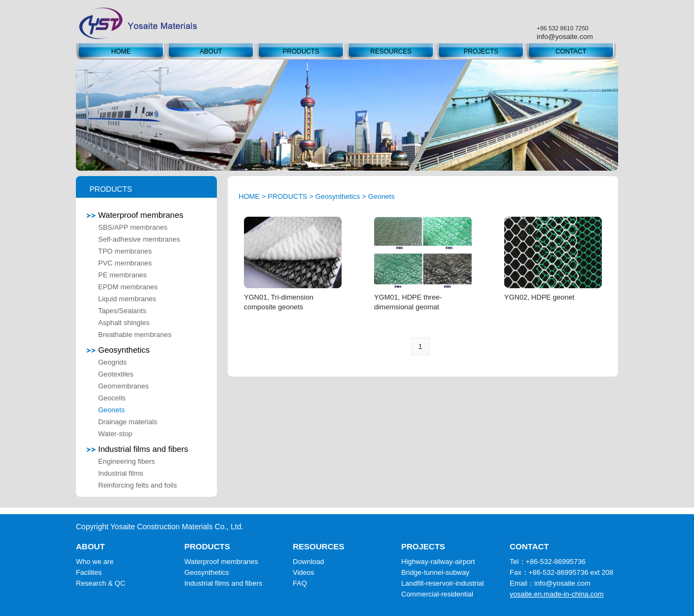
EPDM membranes (128, 287)
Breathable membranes (135, 335)
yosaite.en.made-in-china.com (557, 594)
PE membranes (123, 275)
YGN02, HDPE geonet (539, 297)
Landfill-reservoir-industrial (442, 583)
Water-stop (115, 434)
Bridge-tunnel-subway (435, 572)
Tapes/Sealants (122, 311)
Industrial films (121, 473)
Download (309, 562)
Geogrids (113, 362)
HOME (121, 51)
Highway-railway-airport (438, 562)
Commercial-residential (437, 594)
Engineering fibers (127, 461)
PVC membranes (125, 263)
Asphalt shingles (124, 323)
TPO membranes (125, 251)
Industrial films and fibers (137, 449)
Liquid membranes (127, 299)
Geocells (112, 398)
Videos (304, 572)
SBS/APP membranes (133, 227)
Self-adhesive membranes (139, 239)
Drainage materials (128, 422)
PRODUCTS (301, 51)
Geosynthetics (118, 350)
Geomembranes (123, 386)
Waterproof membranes (135, 215)
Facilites (89, 572)
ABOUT (211, 51)
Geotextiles (116, 374)
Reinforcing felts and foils (137, 485)
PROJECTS (481, 51)
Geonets (111, 410)
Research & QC (101, 583)
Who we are (95, 562)
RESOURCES (391, 51)
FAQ (300, 583)
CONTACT (571, 51)
